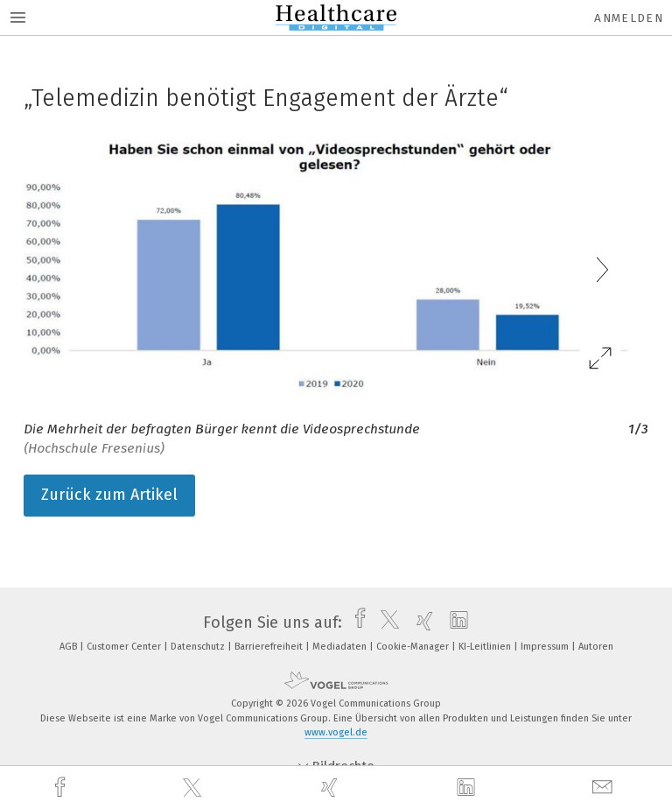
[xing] (332, 788)
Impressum (546, 647)
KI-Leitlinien (486, 647)
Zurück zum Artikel (109, 495)
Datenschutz (199, 647)
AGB (70, 647)
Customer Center (125, 647)
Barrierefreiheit (270, 647)
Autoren (596, 647)
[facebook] (62, 788)
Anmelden (629, 18)
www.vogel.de (336, 732)
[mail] (605, 788)
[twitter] (194, 788)
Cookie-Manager (414, 647)
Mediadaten (341, 647)
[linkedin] (468, 788)
